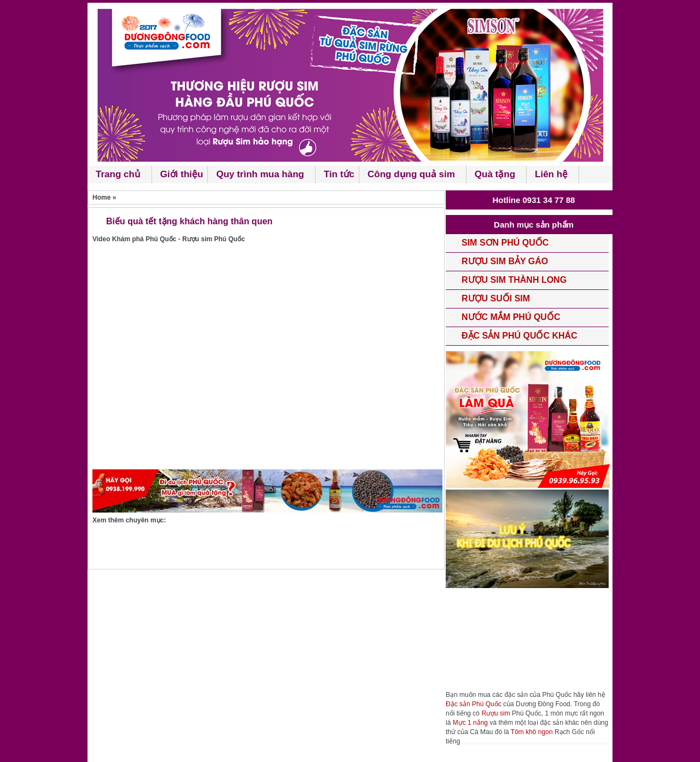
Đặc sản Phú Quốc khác (520, 336)
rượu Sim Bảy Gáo (505, 261)
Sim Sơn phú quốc (505, 243)
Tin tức (339, 174)
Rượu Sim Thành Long (514, 280)
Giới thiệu (182, 174)
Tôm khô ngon (532, 732)
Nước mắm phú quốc (511, 317)
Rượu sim (495, 713)
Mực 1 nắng (470, 723)
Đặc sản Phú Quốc (474, 704)
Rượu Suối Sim (496, 298)
